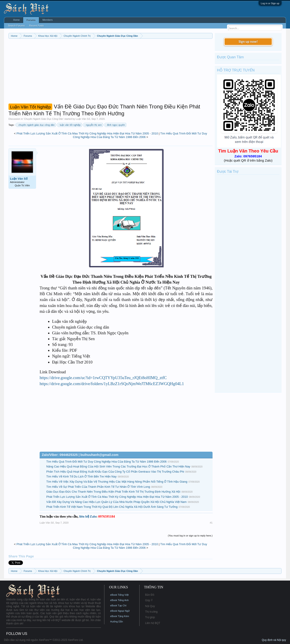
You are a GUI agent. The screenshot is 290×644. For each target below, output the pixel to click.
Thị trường (151, 612)
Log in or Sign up (270, 3)
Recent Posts (36, 26)
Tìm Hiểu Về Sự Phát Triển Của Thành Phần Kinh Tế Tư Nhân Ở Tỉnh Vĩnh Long (98, 487)
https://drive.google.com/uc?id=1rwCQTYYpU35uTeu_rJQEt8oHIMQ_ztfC (103, 378)
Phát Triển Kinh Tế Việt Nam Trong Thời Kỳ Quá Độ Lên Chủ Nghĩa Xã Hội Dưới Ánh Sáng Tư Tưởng (112, 507)
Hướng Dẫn (117, 622)
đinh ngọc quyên (115, 125)
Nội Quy (150, 606)
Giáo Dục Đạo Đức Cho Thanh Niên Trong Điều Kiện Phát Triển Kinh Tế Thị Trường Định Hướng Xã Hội (113, 492)
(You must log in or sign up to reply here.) (190, 536)
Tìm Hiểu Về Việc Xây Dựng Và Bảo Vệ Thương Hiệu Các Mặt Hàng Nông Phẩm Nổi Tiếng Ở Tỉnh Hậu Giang (117, 482)
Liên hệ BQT (153, 623)
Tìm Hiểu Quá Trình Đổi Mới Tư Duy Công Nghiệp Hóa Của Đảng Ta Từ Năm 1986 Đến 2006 (140, 135)
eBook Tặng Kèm (120, 616)
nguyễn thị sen (93, 125)
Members (48, 20)
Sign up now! (248, 42)
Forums (31, 20)
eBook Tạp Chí (118, 605)
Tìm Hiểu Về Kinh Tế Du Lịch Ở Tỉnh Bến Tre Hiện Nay (81, 476)
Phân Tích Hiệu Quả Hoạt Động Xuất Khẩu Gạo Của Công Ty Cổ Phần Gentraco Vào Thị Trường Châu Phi (115, 472)
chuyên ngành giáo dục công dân (36, 125)
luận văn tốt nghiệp (69, 125)
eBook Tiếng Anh (119, 600)
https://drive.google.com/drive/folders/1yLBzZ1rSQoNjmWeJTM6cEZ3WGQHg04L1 (112, 384)
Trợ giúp (150, 617)
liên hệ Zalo (88, 516)
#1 (211, 523)
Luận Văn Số (83, 119)
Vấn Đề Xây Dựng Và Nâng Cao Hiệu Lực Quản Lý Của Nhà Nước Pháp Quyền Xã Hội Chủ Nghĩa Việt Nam (116, 502)
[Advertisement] (111, 72)
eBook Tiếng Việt (119, 595)
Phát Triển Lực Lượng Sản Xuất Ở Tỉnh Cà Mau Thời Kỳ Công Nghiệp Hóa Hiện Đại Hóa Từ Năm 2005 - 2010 (87, 133)
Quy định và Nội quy (274, 640)
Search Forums (16, 26)
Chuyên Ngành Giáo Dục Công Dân (44, 119)
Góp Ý (149, 600)
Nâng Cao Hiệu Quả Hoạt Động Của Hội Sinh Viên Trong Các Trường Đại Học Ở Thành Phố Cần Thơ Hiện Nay (118, 466)
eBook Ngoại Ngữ (120, 611)
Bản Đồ (150, 595)
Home (16, 20)
